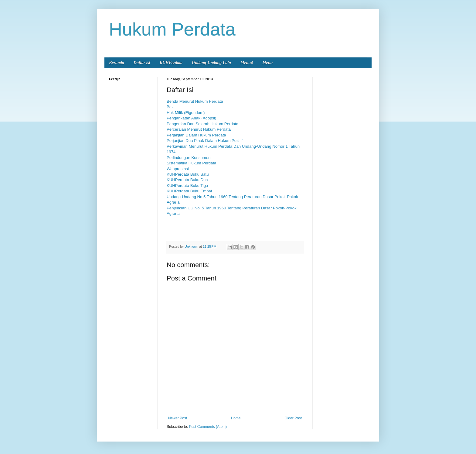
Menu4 (247, 63)
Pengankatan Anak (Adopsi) (192, 118)
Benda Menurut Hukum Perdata (195, 101)
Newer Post (178, 418)
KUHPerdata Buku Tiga (187, 186)
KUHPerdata (171, 63)
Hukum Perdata (172, 29)
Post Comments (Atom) (208, 427)
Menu (267, 63)
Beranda (117, 63)
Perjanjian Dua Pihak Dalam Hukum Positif (205, 141)
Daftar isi (142, 63)
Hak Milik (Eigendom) (186, 113)
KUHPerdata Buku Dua (187, 180)
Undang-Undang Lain (211, 63)
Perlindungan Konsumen (189, 158)
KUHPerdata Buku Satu (188, 174)
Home (236, 418)
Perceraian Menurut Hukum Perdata (199, 129)
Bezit (171, 107)
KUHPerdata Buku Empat (189, 191)
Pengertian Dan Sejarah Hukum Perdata (202, 124)
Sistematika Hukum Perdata (191, 163)
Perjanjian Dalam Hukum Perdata (196, 135)
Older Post (293, 418)
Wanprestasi (178, 169)
